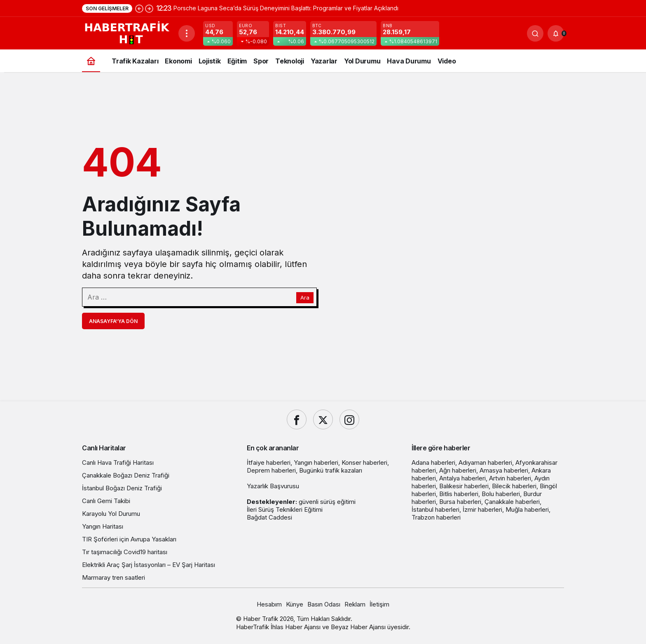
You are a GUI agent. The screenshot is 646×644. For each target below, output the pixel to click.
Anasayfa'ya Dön (113, 321)
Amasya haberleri (504, 470)
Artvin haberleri (510, 478)
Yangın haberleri (316, 463)
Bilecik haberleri (514, 486)
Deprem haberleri (271, 470)
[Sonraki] (149, 8)
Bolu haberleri (501, 494)
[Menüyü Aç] (187, 33)
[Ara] (535, 33)
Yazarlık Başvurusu (273, 486)
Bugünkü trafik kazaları (331, 470)
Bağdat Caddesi (269, 517)
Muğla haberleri (527, 509)
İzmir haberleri (482, 509)
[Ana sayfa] (91, 61)
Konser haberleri (364, 463)
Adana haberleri (433, 463)
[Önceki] (139, 8)
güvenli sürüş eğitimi (327, 502)
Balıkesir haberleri (464, 486)
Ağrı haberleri (458, 470)
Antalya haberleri (462, 478)
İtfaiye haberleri (269, 463)
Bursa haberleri (460, 502)
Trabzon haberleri (436, 517)
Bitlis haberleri (459, 494)
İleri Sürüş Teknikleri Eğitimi (285, 509)
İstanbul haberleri (435, 509)
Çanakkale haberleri (512, 502)
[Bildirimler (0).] (556, 33)
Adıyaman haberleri (485, 463)
